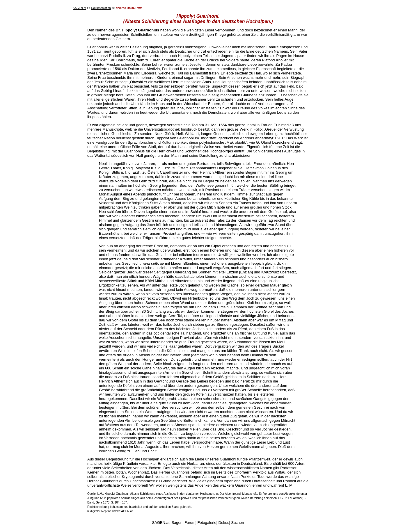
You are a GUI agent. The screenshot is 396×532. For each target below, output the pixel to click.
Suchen (237, 523)
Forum (190, 523)
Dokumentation (101, 8)
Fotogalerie (207, 523)
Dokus (224, 523)
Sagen (177, 523)
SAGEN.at (79, 8)
